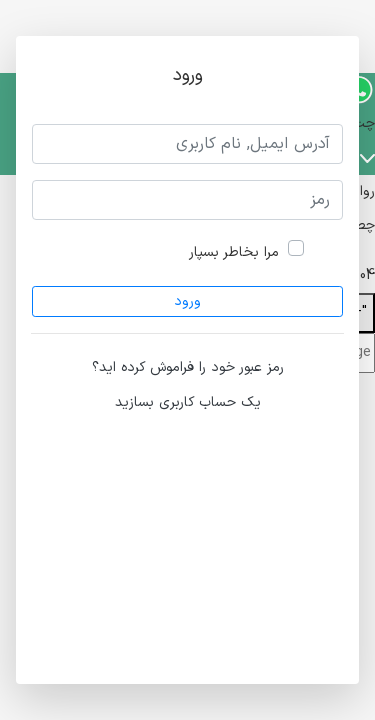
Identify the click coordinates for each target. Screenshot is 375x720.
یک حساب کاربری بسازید (188, 402)
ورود (187, 301)
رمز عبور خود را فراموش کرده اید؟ (188, 367)
